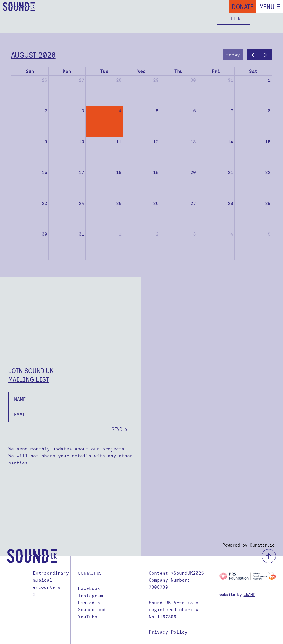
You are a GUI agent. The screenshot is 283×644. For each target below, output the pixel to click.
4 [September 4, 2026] (232, 234)
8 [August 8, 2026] (269, 111)
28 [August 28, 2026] (230, 203)
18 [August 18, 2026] (119, 172)
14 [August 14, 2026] (230, 142)
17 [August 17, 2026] (82, 172)
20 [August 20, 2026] (193, 172)
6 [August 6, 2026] (195, 111)
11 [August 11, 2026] (119, 142)
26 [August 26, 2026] (156, 203)
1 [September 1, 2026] (120, 234)
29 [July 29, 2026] (156, 80)
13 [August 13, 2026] (193, 142)
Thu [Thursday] (179, 71)
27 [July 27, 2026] (82, 80)
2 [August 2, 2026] (46, 111)
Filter (233, 19)
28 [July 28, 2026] (119, 80)
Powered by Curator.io (249, 545)
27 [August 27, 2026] (193, 203)
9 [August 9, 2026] (46, 142)
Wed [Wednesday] (141, 71)
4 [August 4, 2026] (120, 111)
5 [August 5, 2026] (157, 111)
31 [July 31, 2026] (230, 80)
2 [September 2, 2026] (157, 234)
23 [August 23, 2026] (44, 203)
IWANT (249, 595)
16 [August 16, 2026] (44, 172)
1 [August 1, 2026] (269, 80)
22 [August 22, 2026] (268, 172)
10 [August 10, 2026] (82, 142)
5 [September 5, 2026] (269, 234)
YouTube (88, 617)
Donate (243, 7)
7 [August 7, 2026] (232, 111)
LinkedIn (89, 603)
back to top (269, 556)
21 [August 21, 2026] (230, 172)
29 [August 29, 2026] (268, 203)
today (233, 55)
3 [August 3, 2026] (83, 111)
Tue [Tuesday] (104, 71)
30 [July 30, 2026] (193, 80)
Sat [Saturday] (253, 71)
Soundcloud (92, 610)
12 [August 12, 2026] (156, 142)
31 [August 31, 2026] (82, 234)
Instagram (90, 596)
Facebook (89, 588)
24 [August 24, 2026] (82, 203)
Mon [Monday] (67, 71)
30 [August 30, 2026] (44, 234)
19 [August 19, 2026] (156, 172)
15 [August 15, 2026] (268, 142)
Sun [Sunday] (30, 71)
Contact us (90, 573)
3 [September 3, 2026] (195, 234)
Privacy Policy (168, 632)
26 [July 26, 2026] (44, 80)
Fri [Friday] (216, 71)
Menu (267, 7)
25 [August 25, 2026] (119, 203)
